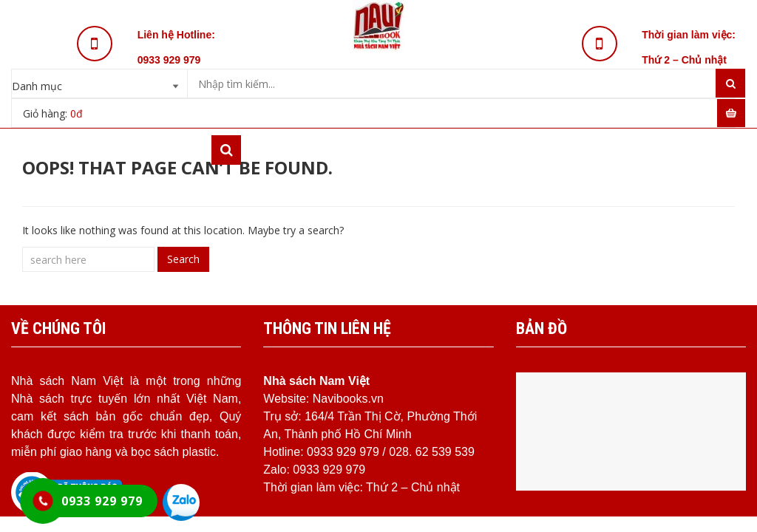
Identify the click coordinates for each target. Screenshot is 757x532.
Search (183, 259)
